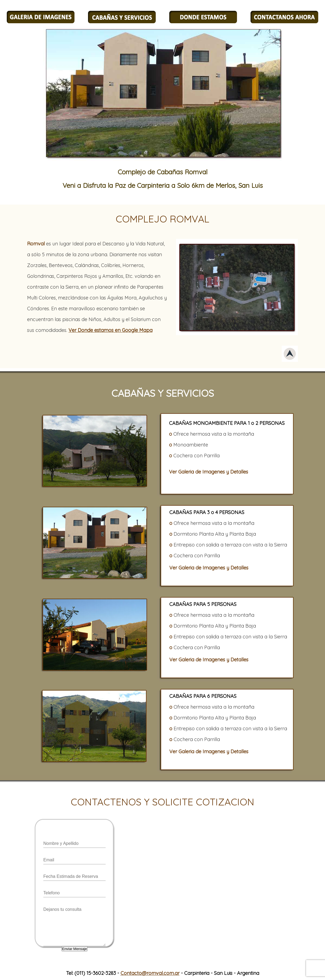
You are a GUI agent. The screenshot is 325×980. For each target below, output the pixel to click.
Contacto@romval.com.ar (150, 973)
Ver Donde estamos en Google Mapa (110, 330)
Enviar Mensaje (74, 949)
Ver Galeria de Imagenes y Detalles (209, 472)
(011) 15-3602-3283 (95, 973)
